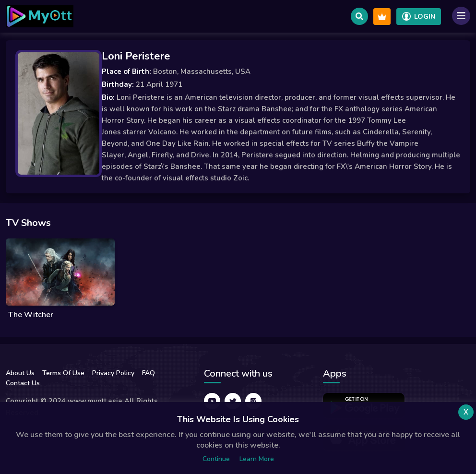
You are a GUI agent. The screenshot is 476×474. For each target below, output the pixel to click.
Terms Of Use (63, 373)
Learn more (257, 459)
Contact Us (23, 383)
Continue (216, 459)
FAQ (149, 373)
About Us (20, 373)
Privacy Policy (113, 373)
